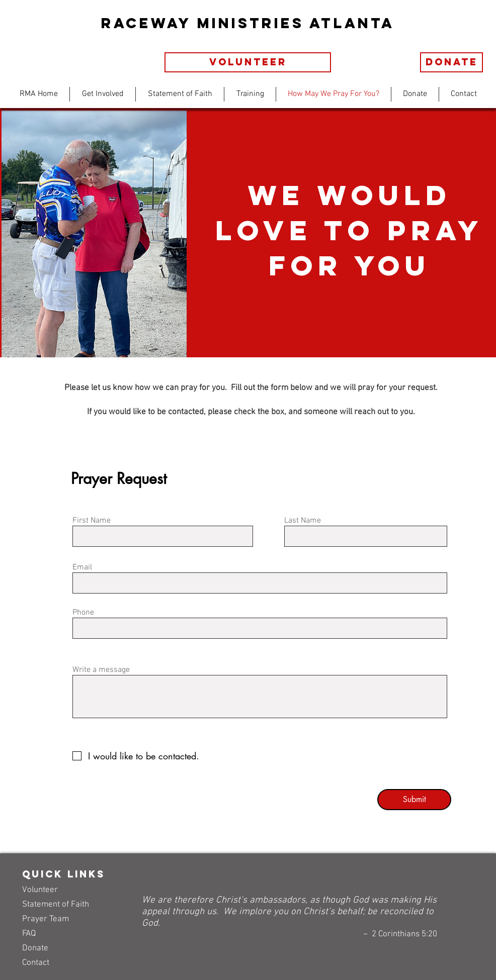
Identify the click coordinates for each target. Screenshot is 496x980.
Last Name (303, 521)
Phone (83, 613)
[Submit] (414, 800)
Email (82, 567)
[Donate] (451, 62)
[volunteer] (248, 62)
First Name (92, 521)
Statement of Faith (56, 905)
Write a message (101, 670)
